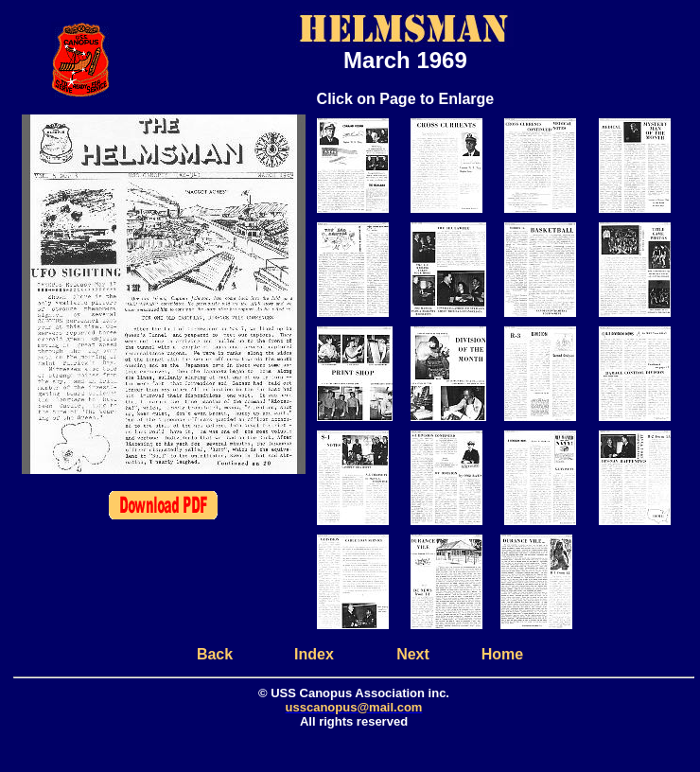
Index (314, 654)
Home (502, 654)
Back (215, 654)
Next (413, 654)
